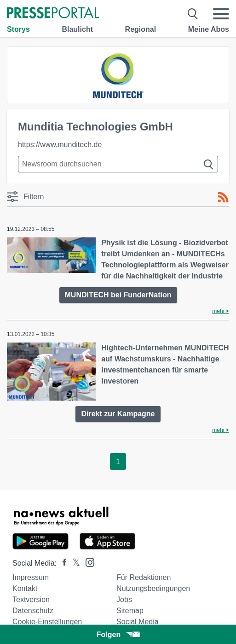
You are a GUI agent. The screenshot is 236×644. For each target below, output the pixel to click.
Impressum (31, 577)
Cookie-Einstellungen (47, 622)
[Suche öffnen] (193, 14)
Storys (18, 29)
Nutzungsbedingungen (153, 588)
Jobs (124, 600)
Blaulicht (77, 29)
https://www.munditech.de (60, 145)
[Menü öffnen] (221, 14)
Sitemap (130, 611)
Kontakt (25, 588)
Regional (141, 29)
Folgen (118, 635)
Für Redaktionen (144, 577)
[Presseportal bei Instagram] (87, 562)
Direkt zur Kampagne (118, 414)
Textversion (31, 600)
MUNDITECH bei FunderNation (118, 295)
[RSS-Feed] (223, 197)
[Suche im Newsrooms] (118, 164)
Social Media (138, 622)
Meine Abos (209, 29)
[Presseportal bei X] (73, 563)
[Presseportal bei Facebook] (62, 563)
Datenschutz (33, 611)
